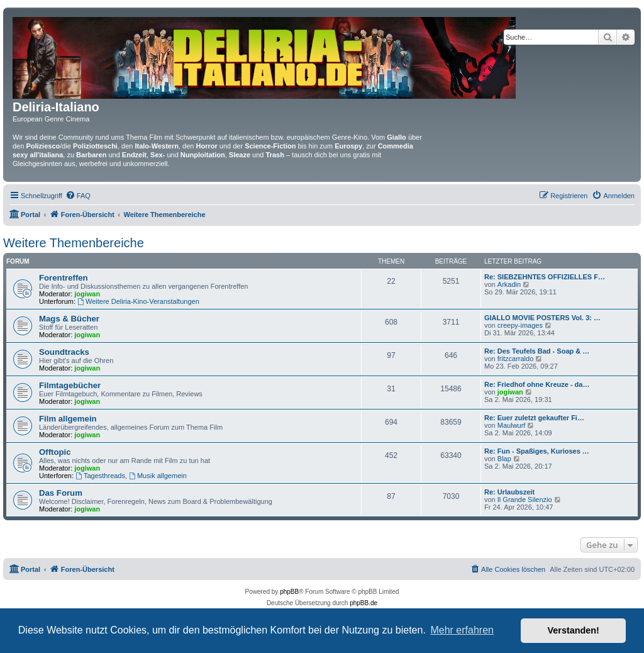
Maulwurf (512, 425)
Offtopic (55, 452)
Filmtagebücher (70, 385)
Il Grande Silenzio (525, 500)
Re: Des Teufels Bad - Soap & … (537, 351)
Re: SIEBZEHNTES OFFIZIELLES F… (545, 277)
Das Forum (61, 493)
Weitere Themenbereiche (74, 243)
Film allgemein (68, 419)
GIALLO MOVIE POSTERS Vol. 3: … (542, 318)
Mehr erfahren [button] (462, 630)
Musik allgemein (158, 476)
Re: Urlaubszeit (509, 492)
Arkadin (509, 284)
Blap (504, 459)
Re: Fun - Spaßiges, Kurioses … (537, 451)
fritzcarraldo (515, 359)
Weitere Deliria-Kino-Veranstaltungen (138, 301)
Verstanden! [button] (574, 630)
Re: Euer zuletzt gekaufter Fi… (534, 418)
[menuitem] (78, 196)
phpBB (289, 592)
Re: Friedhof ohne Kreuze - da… (537, 384)
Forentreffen (64, 278)
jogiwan (87, 294)
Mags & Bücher (69, 319)
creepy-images (520, 325)
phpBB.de (364, 603)
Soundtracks (64, 352)
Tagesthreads (100, 476)
